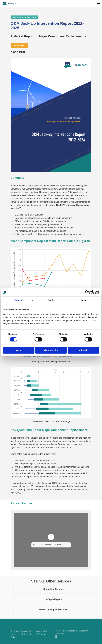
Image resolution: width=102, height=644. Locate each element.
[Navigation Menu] (98, 3)
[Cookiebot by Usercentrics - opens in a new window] (87, 292)
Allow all (83, 350)
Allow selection (51, 350)
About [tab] (84, 300)
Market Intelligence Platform (54, 610)
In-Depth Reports (54, 599)
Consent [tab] (18, 300)
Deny (19, 350)
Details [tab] (51, 300)
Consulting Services (54, 589)
